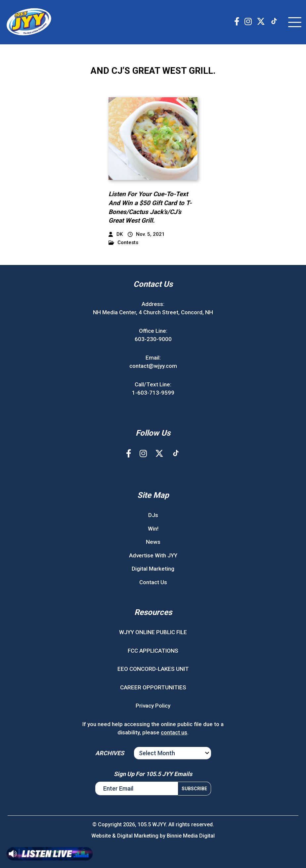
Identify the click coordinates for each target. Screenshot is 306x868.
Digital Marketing (153, 569)
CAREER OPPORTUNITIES (153, 687)
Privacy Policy (153, 706)
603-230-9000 (153, 339)
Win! (153, 529)
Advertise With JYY (153, 555)
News (153, 542)
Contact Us (153, 582)
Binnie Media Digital (191, 836)
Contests (123, 243)
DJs (153, 515)
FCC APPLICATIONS (153, 651)
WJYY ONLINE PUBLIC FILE (153, 632)
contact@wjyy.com (153, 366)
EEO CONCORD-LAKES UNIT (153, 669)
